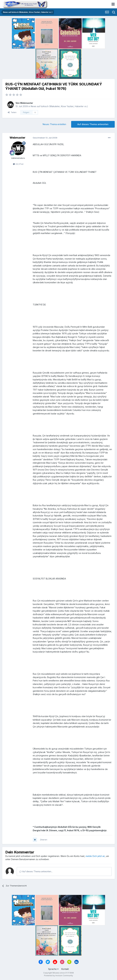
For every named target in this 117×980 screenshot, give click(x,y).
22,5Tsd (18, 164)
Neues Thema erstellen (54, 124)
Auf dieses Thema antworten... (36, 871)
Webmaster (27, 103)
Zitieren (44, 840)
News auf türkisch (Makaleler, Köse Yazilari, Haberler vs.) (59, 106)
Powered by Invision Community (58, 976)
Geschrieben (45, 138)
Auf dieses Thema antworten (93, 124)
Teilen (12, 112)
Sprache (53, 969)
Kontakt (65, 969)
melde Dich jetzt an (95, 856)
